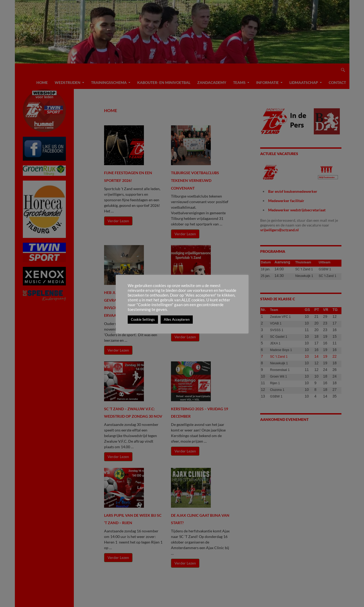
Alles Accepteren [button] (177, 319)
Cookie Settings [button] (143, 319)
